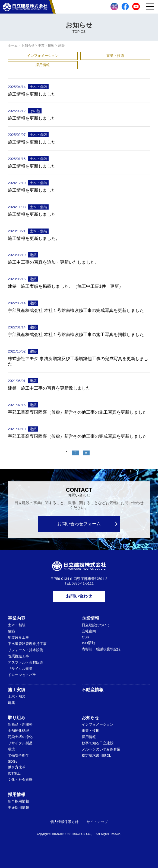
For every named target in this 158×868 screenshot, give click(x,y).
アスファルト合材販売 (26, 662)
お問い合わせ (79, 596)
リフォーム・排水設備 (26, 650)
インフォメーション (43, 56)
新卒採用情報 (18, 801)
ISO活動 (88, 643)
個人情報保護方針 (64, 822)
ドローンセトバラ (22, 675)
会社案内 (89, 631)
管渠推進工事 (18, 656)
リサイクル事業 (20, 669)
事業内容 (17, 618)
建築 (33, 255)
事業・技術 (115, 56)
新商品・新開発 (20, 724)
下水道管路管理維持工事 (27, 644)
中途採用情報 (18, 807)
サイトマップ (97, 822)
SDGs (13, 761)
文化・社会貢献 (20, 780)
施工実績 (17, 690)
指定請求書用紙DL (96, 756)
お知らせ (90, 718)
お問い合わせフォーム (79, 524)
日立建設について (96, 625)
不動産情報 (93, 690)
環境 (11, 749)
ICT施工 (14, 773)
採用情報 (43, 65)
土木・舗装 (38, 87)
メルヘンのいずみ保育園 (101, 749)
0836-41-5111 (83, 583)
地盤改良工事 (18, 637)
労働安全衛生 (18, 756)
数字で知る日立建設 (98, 743)
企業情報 (90, 618)
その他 (35, 111)
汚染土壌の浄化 (20, 737)
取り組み (17, 718)
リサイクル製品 (20, 743)
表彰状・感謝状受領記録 (101, 649)
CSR (85, 637)
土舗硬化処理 (18, 731)
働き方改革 (17, 767)
